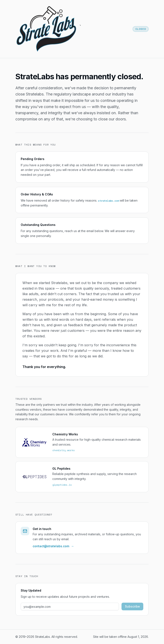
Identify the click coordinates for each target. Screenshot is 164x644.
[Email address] (70, 606)
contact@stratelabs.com (53, 546)
